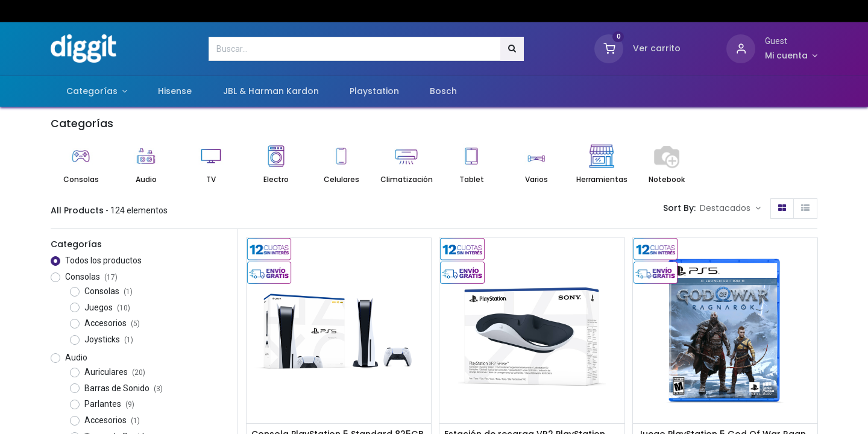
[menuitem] (175, 92)
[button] (730, 209)
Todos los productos (103, 260)
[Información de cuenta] (791, 56)
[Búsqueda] (512, 49)
